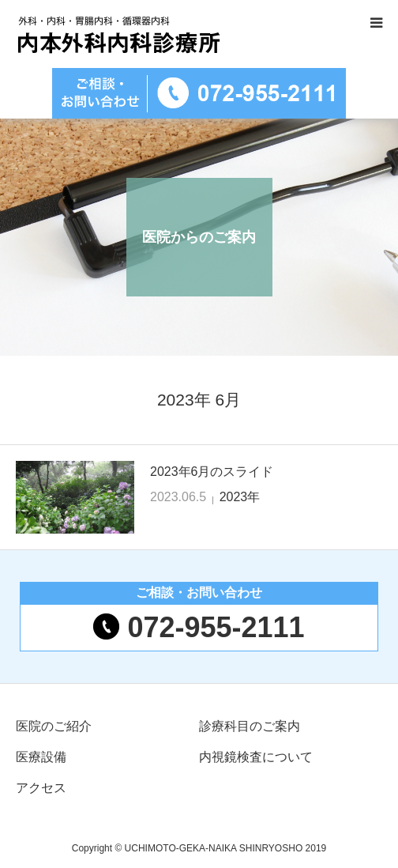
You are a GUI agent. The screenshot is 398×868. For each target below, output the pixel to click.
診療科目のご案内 (250, 726)
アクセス (41, 788)
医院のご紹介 (54, 726)
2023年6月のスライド (212, 472)
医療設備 (41, 757)
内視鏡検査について (256, 757)
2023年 (240, 497)
